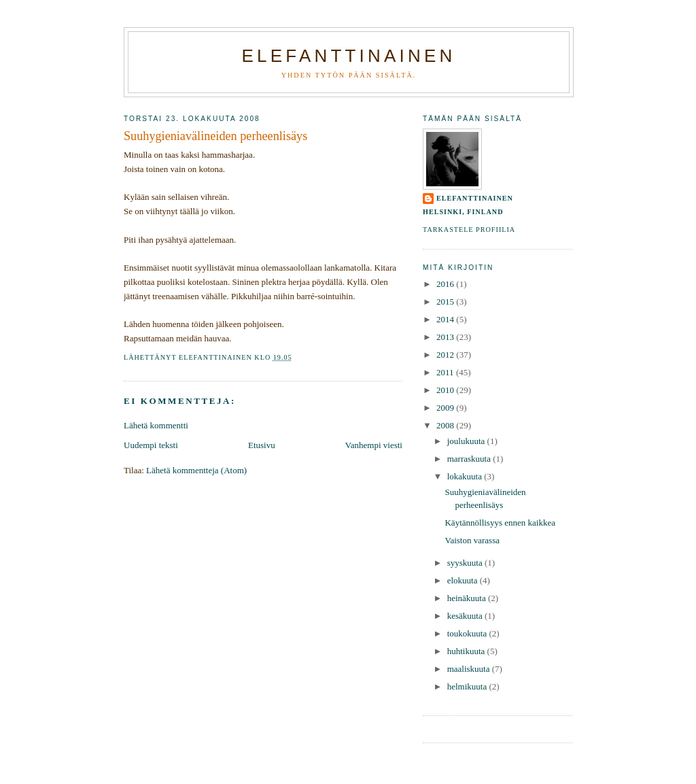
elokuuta (464, 580)
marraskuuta (470, 459)
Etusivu (262, 445)
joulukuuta (467, 441)
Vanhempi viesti (374, 445)
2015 (446, 302)
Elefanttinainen (349, 56)
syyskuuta (466, 563)
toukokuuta (468, 633)
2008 (446, 425)
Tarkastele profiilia (469, 229)
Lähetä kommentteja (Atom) (196, 470)
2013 (446, 337)
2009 (446, 408)
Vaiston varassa (472, 540)
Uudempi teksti (151, 445)
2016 (446, 284)
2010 (446, 390)
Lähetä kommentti (156, 425)
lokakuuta (466, 476)
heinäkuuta (468, 598)
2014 (446, 319)
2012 (446, 355)
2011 (446, 372)
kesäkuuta (466, 616)
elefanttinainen (475, 198)
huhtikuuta (467, 651)
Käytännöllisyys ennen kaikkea (500, 523)
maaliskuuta (470, 669)
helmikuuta (468, 686)
